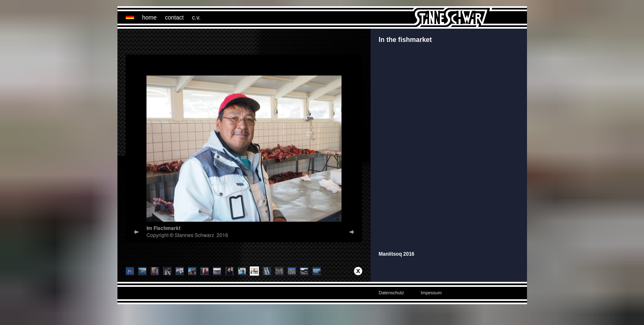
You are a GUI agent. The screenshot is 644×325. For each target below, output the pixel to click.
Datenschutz (392, 293)
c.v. (196, 17)
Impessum (431, 293)
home (150, 17)
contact (174, 17)
